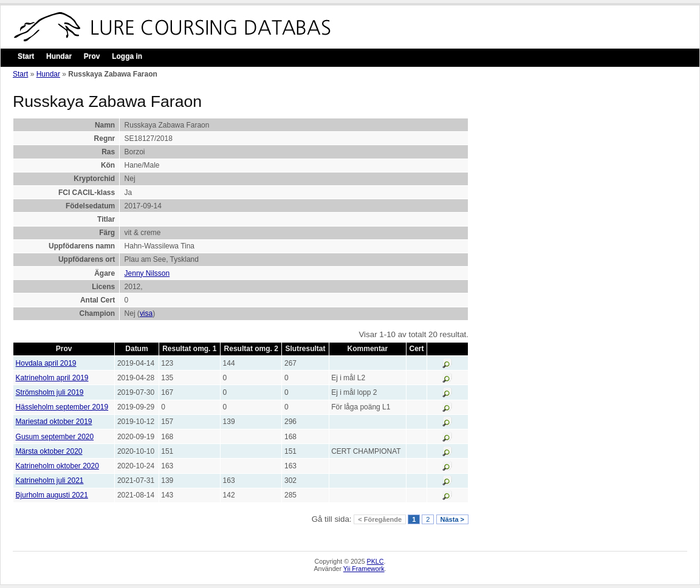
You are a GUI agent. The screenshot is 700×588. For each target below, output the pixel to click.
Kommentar (368, 349)
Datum (136, 349)
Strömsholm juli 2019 (50, 392)
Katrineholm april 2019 (52, 378)
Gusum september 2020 (55, 437)
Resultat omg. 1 (189, 349)
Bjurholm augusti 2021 (52, 495)
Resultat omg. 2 (251, 349)
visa (146, 313)
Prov (92, 56)
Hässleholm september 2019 (62, 407)
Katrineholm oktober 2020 (57, 466)
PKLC (376, 561)
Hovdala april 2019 (46, 363)
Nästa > (452, 519)
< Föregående (380, 519)
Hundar (59, 56)
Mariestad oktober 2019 (54, 422)
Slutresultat (306, 349)
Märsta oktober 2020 (49, 451)
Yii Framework (364, 569)
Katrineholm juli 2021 (50, 480)
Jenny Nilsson (147, 273)
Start (26, 56)
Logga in (127, 56)
